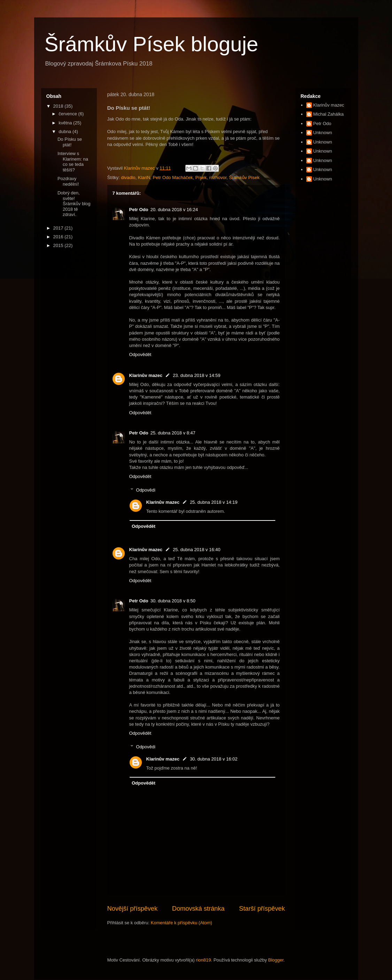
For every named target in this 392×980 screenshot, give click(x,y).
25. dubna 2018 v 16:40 (197, 550)
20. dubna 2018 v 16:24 (174, 210)
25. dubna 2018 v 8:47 (173, 433)
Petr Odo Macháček (173, 178)
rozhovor (218, 178)
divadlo (128, 178)
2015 (59, 245)
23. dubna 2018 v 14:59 (197, 375)
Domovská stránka (198, 909)
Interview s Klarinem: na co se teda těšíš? (73, 162)
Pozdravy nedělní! (68, 181)
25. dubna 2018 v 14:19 (214, 502)
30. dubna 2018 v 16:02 (214, 759)
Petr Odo (139, 210)
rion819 (203, 960)
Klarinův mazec (146, 375)
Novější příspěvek (133, 909)
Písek (201, 178)
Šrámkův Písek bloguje (152, 44)
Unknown (323, 133)
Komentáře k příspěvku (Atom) (182, 923)
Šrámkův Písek (244, 178)
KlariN (144, 178)
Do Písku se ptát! (70, 142)
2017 (59, 228)
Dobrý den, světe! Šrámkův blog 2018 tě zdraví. (74, 204)
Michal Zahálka (328, 114)
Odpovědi (146, 490)
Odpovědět (140, 354)
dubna (66, 132)
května (66, 123)
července (68, 114)
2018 (59, 106)
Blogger (276, 960)
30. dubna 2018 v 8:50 (173, 601)
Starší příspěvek (262, 909)
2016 (59, 237)
